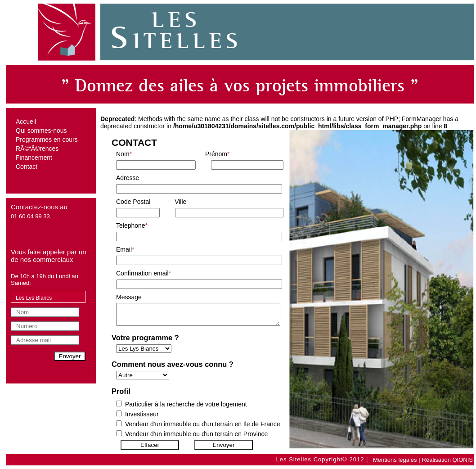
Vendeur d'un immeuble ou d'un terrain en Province (196, 438)
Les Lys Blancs (34, 298)
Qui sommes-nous (41, 131)
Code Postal (133, 202)
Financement (34, 158)
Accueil (26, 122)
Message (129, 297)
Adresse (128, 178)
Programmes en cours (47, 140)
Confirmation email (144, 273)
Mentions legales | (397, 460)
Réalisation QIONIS (447, 460)
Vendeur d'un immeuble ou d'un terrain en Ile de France (203, 428)
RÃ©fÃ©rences (37, 149)
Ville (180, 202)
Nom (124, 154)
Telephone (132, 225)
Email (125, 249)
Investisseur (142, 418)
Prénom (217, 154)
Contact (27, 167)
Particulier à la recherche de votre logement (186, 408)
